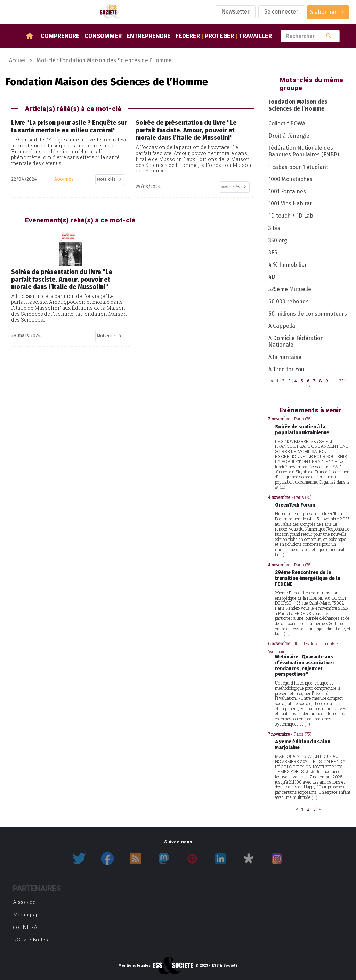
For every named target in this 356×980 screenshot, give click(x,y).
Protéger (219, 36)
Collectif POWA (287, 124)
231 (342, 381)
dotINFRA (25, 927)
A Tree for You (286, 369)
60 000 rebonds (289, 302)
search (329, 36)
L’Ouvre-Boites (30, 939)
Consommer (103, 36)
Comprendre (60, 36)
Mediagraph (27, 914)
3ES (273, 253)
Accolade (24, 902)
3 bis (274, 228)
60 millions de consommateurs (308, 314)
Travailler (255, 36)
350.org (278, 240)
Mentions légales (134, 966)
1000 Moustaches (290, 179)
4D (272, 277)
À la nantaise (285, 357)
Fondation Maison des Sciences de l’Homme (298, 105)
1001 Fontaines (287, 191)
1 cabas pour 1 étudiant (298, 167)
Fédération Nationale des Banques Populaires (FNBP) (304, 151)
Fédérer (188, 36)
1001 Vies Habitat (290, 204)
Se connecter (281, 12)
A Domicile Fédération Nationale (296, 341)
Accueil (18, 60)
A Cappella (282, 326)
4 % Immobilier (288, 265)
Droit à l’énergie (289, 136)
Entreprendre (149, 36)
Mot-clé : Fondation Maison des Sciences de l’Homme (104, 60)
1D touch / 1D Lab (291, 216)
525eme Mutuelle (290, 289)
